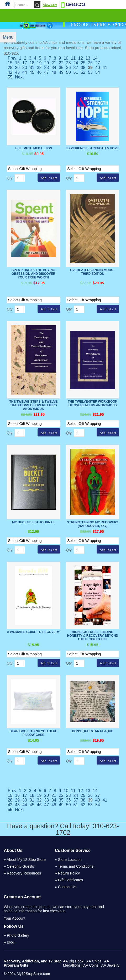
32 (39, 68)
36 (69, 68)
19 (39, 63)
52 (83, 72)
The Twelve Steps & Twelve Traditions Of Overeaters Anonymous (33, 405)
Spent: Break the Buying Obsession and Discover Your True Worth (33, 274)
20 (46, 63)
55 (10, 77)
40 (98, 68)
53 (90, 72)
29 (17, 68)
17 (25, 63)
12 (81, 58)
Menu (8, 37)
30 (25, 68)
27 (98, 63)
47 (46, 72)
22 (61, 63)
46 (39, 72)
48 (54, 72)
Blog (10, 942)
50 (69, 72)
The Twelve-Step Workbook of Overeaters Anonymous (93, 403)
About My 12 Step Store (26, 860)
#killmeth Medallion (33, 148)
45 (32, 72)
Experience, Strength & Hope (93, 148)
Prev (12, 58)
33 (46, 68)
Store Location (70, 860)
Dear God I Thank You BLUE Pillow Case (33, 733)
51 (76, 72)
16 (17, 63)
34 (54, 68)
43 (17, 72)
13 (88, 58)
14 (95, 58)
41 (105, 68)
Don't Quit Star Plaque (93, 731)
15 (10, 63)
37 (76, 68)
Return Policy (69, 873)
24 (76, 63)
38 (83, 68)
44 (25, 72)
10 (66, 58)
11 (73, 58)
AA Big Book (73, 961)
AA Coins (91, 965)
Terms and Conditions (75, 866)
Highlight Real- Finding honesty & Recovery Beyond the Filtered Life (93, 636)
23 (69, 63)
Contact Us (67, 887)
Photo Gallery (18, 935)
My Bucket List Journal (33, 522)
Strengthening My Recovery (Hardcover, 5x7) (93, 524)
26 (90, 63)
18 (32, 63)
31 (32, 68)
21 (54, 63)
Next (19, 77)
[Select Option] (36, 169)
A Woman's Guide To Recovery (33, 632)
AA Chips (94, 961)
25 (83, 63)
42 (10, 72)
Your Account (14, 918)
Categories (63, 15)
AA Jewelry (110, 965)
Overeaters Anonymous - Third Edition (93, 272)
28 (10, 68)
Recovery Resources (24, 873)
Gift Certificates (71, 880)
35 (61, 68)
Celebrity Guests (20, 866)
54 (98, 72)
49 (61, 72)
